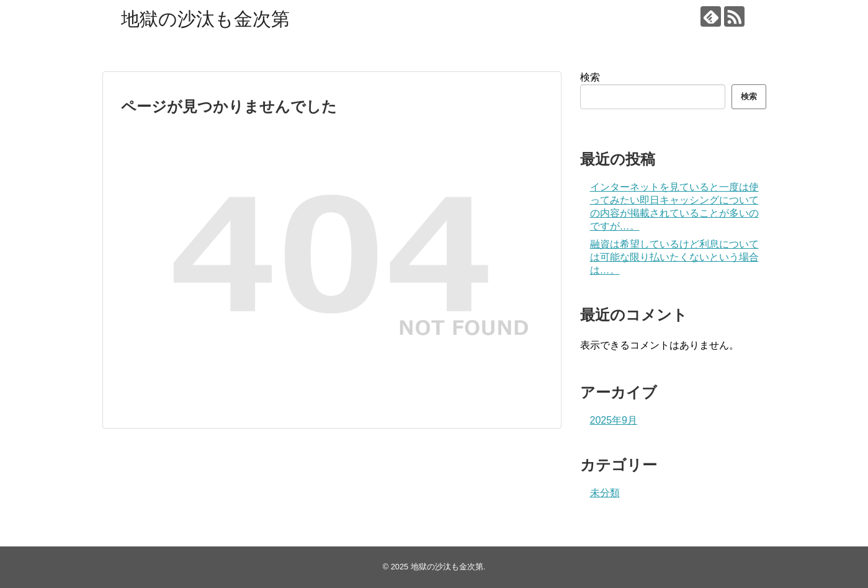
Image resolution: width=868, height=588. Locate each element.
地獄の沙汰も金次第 (205, 19)
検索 (590, 77)
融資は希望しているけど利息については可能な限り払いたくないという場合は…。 (674, 257)
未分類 (605, 493)
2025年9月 (614, 420)
